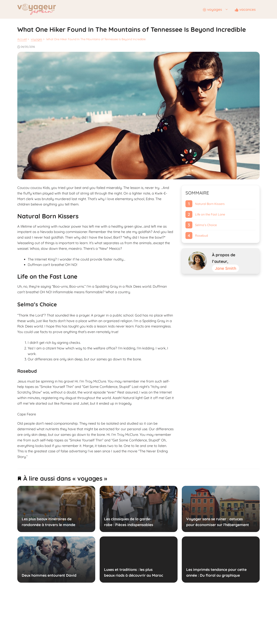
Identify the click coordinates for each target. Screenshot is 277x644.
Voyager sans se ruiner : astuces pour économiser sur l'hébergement (218, 522)
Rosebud (201, 236)
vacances (245, 9)
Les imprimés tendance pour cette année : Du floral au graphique (216, 572)
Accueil (22, 39)
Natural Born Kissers (210, 204)
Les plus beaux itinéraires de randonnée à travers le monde (48, 522)
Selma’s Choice (206, 225)
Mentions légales (127, 609)
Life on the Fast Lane (210, 214)
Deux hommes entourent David (49, 575)
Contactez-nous (151, 609)
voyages (217, 9)
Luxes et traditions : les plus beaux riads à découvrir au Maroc (133, 572)
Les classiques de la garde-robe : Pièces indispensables (128, 522)
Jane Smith (226, 268)
